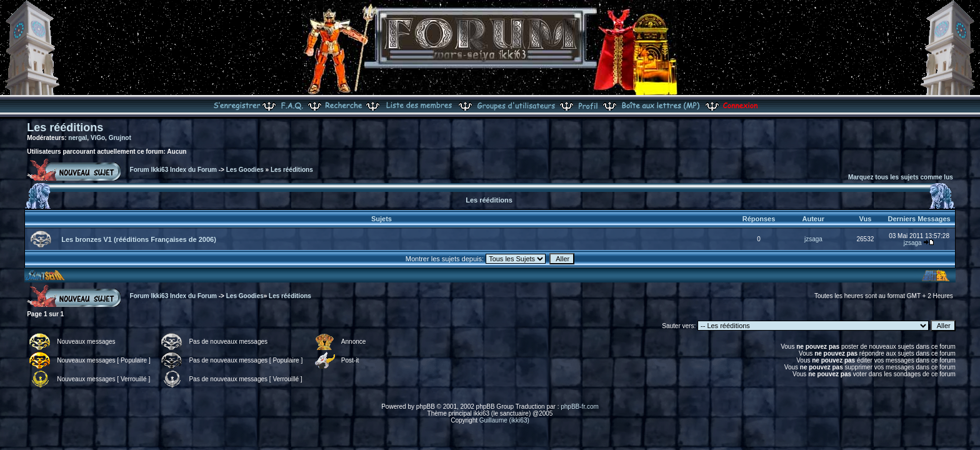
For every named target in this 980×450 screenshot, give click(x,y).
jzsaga (813, 239)
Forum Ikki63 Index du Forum (173, 170)
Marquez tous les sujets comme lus (901, 177)
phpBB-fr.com (580, 407)
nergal (77, 138)
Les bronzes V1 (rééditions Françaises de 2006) (139, 239)
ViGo (98, 138)
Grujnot (120, 138)
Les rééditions (65, 127)
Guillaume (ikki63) (504, 420)
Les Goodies (245, 170)
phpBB (426, 407)
